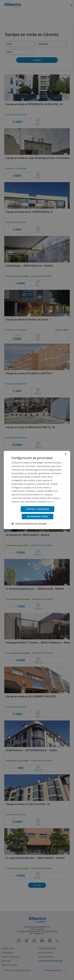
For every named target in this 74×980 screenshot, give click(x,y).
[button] (29, 524)
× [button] (66, 454)
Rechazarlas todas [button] (37, 517)
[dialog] (37, 490)
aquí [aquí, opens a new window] (53, 501)
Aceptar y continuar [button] (38, 509)
